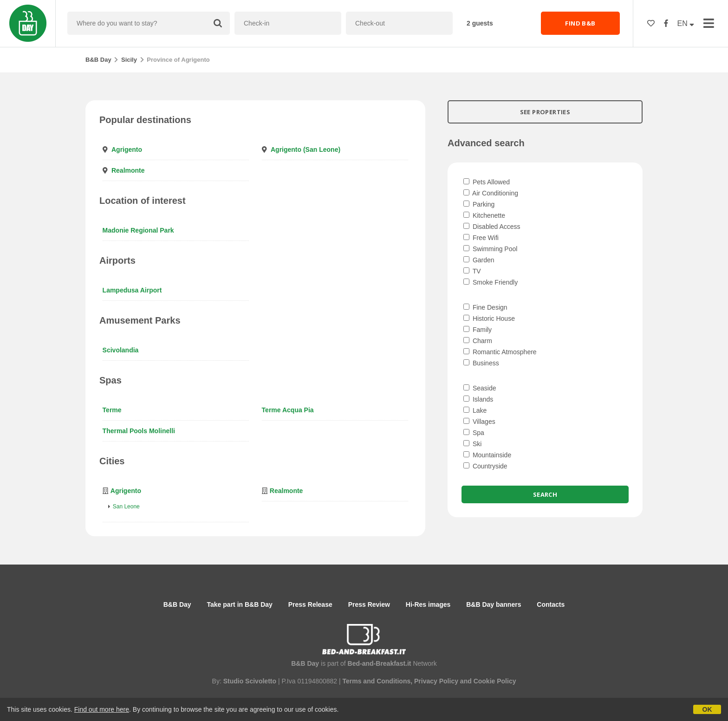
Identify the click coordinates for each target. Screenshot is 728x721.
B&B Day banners (494, 604)
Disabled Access (492, 227)
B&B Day (98, 60)
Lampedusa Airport (132, 290)
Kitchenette (484, 215)
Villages (479, 422)
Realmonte (128, 170)
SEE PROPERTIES (545, 112)
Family (478, 330)
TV (472, 271)
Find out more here (102, 709)
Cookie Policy (495, 681)
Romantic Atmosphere (500, 352)
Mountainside (487, 455)
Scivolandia (121, 350)
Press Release (310, 604)
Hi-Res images (428, 604)
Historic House (489, 318)
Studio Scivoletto (250, 681)
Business (481, 363)
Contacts (551, 604)
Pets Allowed (487, 182)
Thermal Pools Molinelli (139, 431)
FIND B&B (580, 23)
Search (545, 494)
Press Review (369, 604)
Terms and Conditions (376, 681)
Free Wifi (481, 238)
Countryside (485, 466)
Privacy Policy (436, 681)
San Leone (126, 507)
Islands (478, 399)
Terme (112, 410)
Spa (474, 433)
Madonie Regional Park (138, 230)
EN (686, 23)
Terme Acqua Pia (288, 410)
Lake (475, 410)
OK (707, 709)
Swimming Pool (490, 249)
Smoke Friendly (491, 282)
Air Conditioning (491, 193)
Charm (478, 341)
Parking (479, 204)
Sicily (129, 60)
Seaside (480, 388)
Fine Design (485, 307)
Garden (479, 260)
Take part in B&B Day (240, 604)
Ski (472, 444)
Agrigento (127, 149)
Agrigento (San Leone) (305, 149)
